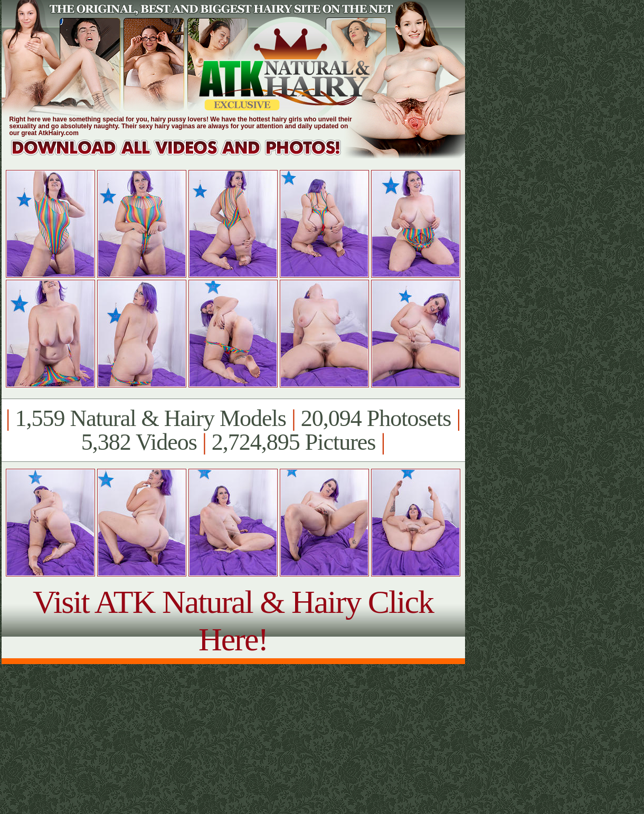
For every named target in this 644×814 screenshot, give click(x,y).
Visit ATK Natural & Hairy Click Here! (233, 621)
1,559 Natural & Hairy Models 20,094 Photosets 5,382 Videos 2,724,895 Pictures (233, 430)
